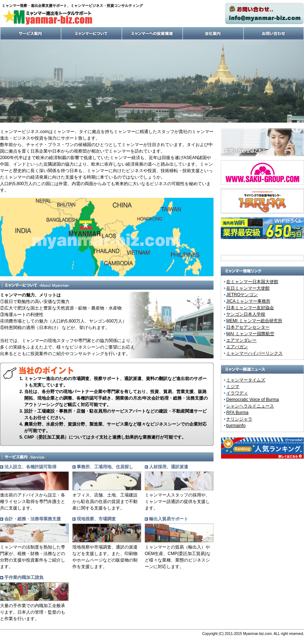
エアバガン (237, 347)
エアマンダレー (241, 340)
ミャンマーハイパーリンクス (254, 353)
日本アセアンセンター (248, 327)
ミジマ (233, 387)
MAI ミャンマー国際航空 (250, 334)
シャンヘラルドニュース (250, 406)
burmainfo (236, 426)
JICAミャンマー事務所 (248, 301)
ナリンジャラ (239, 419)
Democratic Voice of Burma (252, 400)
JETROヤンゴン (242, 295)
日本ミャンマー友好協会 (250, 308)
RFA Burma (237, 413)
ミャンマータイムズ (246, 380)
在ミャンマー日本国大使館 (252, 282)
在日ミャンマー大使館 (248, 288)
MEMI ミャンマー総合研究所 (254, 321)
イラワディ (237, 393)
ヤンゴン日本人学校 (246, 314)
